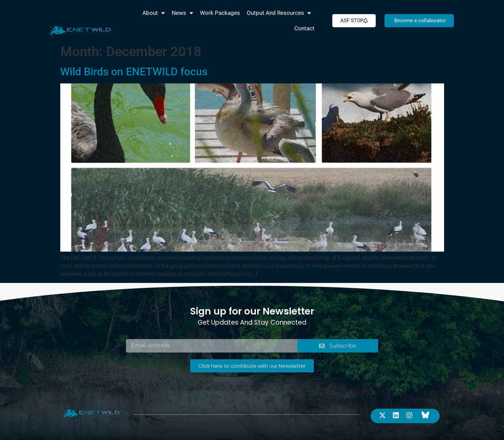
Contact (304, 28)
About (154, 13)
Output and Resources (279, 13)
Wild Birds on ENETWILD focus (134, 72)
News (182, 13)
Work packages (220, 13)
